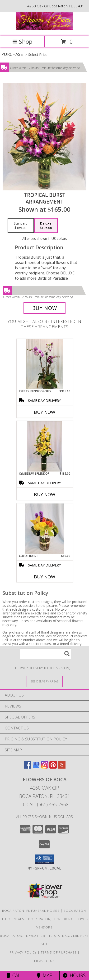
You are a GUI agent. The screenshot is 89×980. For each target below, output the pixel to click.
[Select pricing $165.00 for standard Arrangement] (21, 225)
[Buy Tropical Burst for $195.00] (45, 308)
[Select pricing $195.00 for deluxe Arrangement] (46, 225)
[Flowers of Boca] (45, 29)
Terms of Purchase (59, 952)
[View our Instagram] (45, 767)
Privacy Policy (23, 952)
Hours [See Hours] (74, 975)
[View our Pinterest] (53, 767)
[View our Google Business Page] (36, 767)
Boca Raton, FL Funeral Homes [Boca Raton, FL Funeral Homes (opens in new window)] (31, 911)
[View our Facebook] (28, 767)
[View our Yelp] (62, 767)
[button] (44, 859)
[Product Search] (45, 654)
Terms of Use (45, 961)
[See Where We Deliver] (45, 681)
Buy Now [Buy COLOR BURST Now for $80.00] (45, 577)
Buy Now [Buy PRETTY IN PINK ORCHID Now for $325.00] (45, 412)
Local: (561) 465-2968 (45, 804)
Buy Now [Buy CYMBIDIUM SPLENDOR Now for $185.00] (45, 494)
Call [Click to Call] (15, 975)
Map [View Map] (45, 975)
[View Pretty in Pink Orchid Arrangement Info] (44, 364)
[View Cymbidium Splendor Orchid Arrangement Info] (44, 446)
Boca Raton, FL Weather (23, 936)
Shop (22, 41)
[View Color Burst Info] (44, 529)
